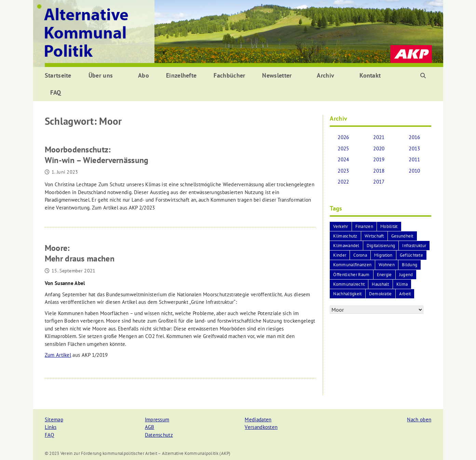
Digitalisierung (381, 246)
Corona (360, 255)
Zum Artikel (58, 355)
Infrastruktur (414, 246)
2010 (414, 171)
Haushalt (380, 284)
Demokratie (380, 294)
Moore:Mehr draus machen (80, 253)
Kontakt (370, 75)
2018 (379, 171)
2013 (414, 148)
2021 (379, 137)
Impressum (157, 420)
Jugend (406, 275)
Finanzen (364, 226)
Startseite (58, 75)
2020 (379, 148)
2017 (379, 182)
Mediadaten (258, 420)
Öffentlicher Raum (351, 275)
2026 (343, 137)
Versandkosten (261, 427)
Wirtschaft (374, 236)
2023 (343, 171)
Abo (144, 75)
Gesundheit (402, 236)
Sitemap (54, 420)
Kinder (340, 255)
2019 (379, 159)
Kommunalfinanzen (352, 265)
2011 (414, 159)
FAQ (56, 92)
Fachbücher (229, 75)
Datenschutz (159, 435)
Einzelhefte (181, 75)
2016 (414, 137)
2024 (343, 159)
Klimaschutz (345, 236)
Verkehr (341, 226)
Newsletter (277, 75)
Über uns (101, 75)
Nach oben (419, 420)
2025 (343, 148)
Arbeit (405, 294)
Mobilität (389, 226)
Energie (384, 275)
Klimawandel (346, 246)
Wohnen (387, 265)
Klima (402, 284)
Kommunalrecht (349, 284)
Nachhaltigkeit (347, 294)
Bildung (410, 265)
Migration (383, 255)
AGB (150, 427)
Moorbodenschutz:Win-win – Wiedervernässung (97, 155)
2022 (343, 182)
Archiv (325, 75)
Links (51, 427)
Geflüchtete (411, 255)
